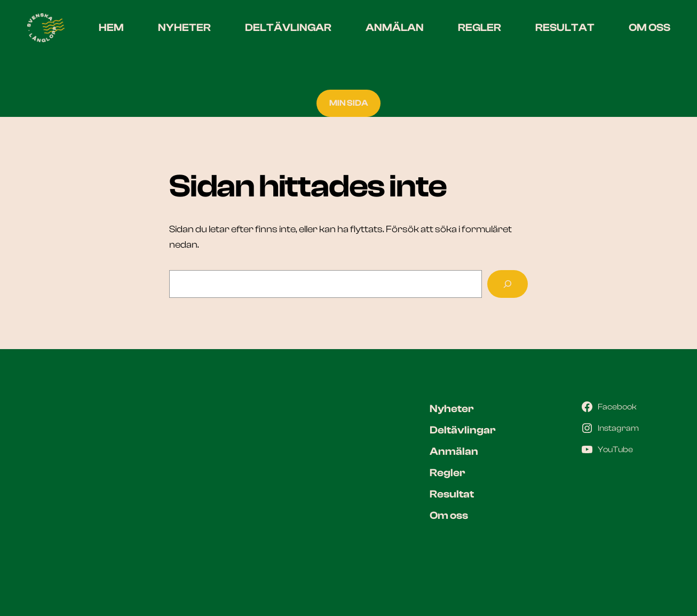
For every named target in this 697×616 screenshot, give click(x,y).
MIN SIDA (349, 103)
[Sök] (508, 284)
